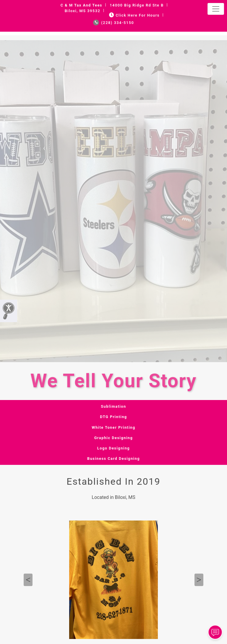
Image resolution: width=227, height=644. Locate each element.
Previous (28, 580)
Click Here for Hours (134, 15)
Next (199, 580)
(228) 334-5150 (114, 23)
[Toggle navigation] (216, 9)
